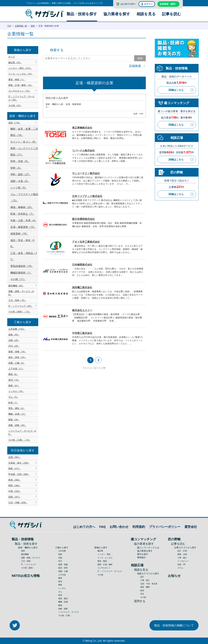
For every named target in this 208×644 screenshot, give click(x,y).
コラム (180, 568)
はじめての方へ (128, 4)
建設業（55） (15, 62)
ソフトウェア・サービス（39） (22, 432)
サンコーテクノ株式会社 (86, 173)
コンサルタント (104, 568)
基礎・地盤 (63, 564)
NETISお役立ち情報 (26, 576)
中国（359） (15, 491)
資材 (33, 26)
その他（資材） (28, 568)
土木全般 (62, 551)
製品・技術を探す (82, 14)
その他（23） (15, 105)
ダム (60, 592)
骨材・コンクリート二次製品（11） (24, 151)
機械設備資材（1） (21, 273)
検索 (140, 58)
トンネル (62, 588)
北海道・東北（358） (19, 463)
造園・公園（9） (17, 363)
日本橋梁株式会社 (82, 265)
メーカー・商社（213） (20, 68)
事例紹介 (142, 557)
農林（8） (13, 374)
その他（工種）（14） (20, 440)
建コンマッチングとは (148, 547)
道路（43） (14, 335)
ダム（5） (13, 397)
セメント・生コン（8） (24, 142)
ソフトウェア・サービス (69, 612)
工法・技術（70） (17, 300)
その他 (100, 575)
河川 (60, 561)
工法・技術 (26, 561)
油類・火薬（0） (20, 181)
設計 (142, 577)
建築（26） (14, 419)
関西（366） (15, 485)
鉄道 (60, 595)
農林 (60, 578)
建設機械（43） (16, 286)
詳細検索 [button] (135, 66)
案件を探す (143, 554)
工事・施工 (145, 580)
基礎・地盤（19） (17, 352)
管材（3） (16, 168)
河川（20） (14, 346)
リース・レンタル (105, 558)
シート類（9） (19, 188)
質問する (140, 601)
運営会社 (191, 527)
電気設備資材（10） (22, 266)
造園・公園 (63, 571)
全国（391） (15, 457)
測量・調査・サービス (31, 558)
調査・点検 (182, 554)
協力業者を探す (117, 14)
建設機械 (25, 554)
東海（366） (15, 480)
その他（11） (18, 279)
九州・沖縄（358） (18, 502)
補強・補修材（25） (22, 207)
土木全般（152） (17, 329)
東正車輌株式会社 (82, 128)
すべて (12, 57)
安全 (142, 594)
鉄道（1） (13, 402)
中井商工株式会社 (82, 333)
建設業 (100, 551)
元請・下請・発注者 (149, 584)
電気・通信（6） (17, 408)
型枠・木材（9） (20, 161)
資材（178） (15, 123)
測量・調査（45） (17, 425)
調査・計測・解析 (105, 564)
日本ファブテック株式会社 (87, 196)
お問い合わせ (119, 527)
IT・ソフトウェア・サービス (110, 571)
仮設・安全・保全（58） (22, 243)
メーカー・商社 (104, 554)
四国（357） (15, 497)
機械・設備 (63, 602)
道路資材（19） (19, 234)
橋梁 (60, 585)
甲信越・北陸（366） (19, 474)
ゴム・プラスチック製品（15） (24, 197)
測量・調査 (63, 609)
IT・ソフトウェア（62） (21, 306)
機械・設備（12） (17, 414)
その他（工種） (65, 615)
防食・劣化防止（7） (22, 214)
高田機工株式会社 (82, 287)
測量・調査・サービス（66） (21, 293)
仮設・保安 (63, 568)
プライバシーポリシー (165, 527)
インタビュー (183, 561)
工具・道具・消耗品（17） (24, 256)
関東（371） (15, 468)
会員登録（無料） (168, 4)
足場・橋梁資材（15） (23, 227)
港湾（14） (14, 380)
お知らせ (174, 576)
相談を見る (146, 14)
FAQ (102, 527)
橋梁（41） (14, 386)
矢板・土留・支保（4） (24, 220)
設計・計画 (182, 551)
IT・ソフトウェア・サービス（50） (21, 98)
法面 (60, 558)
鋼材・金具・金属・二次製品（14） (24, 132)
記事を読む (172, 14)
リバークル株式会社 (83, 150)
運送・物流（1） (17, 79)
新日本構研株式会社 (83, 219)
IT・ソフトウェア (29, 564)
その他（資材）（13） (20, 312)
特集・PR (181, 564)
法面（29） (14, 340)
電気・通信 (63, 598)
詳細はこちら (176, 90)
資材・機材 (145, 587)
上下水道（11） (16, 369)
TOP (9, 26)
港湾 (60, 581)
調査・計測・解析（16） (21, 85)
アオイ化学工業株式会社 (86, 242)
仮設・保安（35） (17, 357)
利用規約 (139, 527)
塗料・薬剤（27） (21, 174)
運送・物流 (102, 561)
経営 (142, 590)
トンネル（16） (16, 391)
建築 (60, 605)
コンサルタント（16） (20, 91)
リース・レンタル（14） (21, 74)
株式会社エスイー (82, 310)
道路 (60, 554)
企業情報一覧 (21, 26)
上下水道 (62, 575)
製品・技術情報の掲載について (174, 625)
